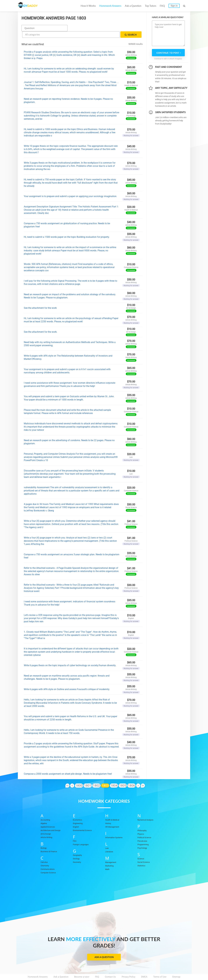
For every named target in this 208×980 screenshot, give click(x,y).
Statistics (142, 857)
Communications (49, 861)
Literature (110, 843)
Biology (44, 840)
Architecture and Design (52, 822)
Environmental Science (84, 822)
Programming (144, 836)
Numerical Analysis (147, 811)
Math (108, 861)
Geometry (78, 854)
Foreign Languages (82, 836)
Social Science (145, 854)
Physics (141, 826)
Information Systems (115, 829)
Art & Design (47, 825)
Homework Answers (110, 6)
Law (107, 840)
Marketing (110, 857)
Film (75, 833)
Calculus (45, 854)
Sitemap (176, 968)
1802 (96, 777)
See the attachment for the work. (41, 324)
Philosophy (143, 822)
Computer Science (50, 864)
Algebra (44, 815)
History (109, 815)
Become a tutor (82, 968)
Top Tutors (151, 6)
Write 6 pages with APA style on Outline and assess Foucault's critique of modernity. (67, 681)
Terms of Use (160, 968)
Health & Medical (113, 811)
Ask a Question (133, 6)
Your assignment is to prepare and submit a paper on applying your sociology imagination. (70, 188)
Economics (78, 811)
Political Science (146, 829)
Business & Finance (50, 843)
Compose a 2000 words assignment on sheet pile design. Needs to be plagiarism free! (68, 766)
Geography (78, 847)
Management (112, 854)
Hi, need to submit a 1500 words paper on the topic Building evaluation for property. (67, 229)
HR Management (113, 818)
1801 (88, 777)
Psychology (143, 840)
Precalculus (143, 833)
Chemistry (46, 857)
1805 (123, 777)
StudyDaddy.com (111, 973)
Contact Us (110, 968)
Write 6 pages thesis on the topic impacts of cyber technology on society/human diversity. (70, 657)
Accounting (46, 811)
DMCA (144, 968)
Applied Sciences (49, 818)
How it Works (88, 6)
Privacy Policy (128, 968)
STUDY (33, 6)
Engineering (79, 815)
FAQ (162, 6)
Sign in (174, 6)
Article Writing (48, 829)
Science (141, 850)
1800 (79, 777)
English (76, 818)
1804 (114, 777)
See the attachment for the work (40, 300)
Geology (77, 850)
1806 (131, 777)
